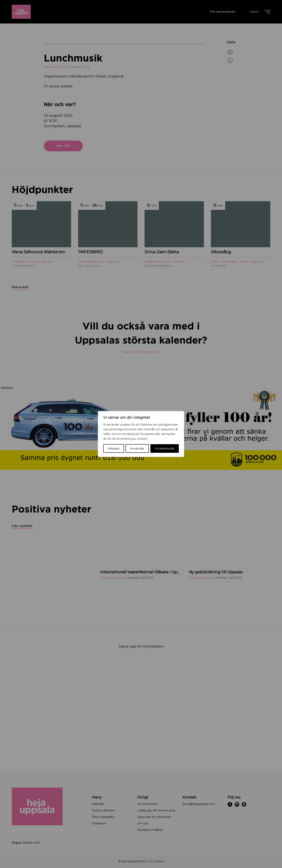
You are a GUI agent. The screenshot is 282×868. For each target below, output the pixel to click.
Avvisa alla (137, 448)
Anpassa (114, 448)
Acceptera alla (165, 448)
